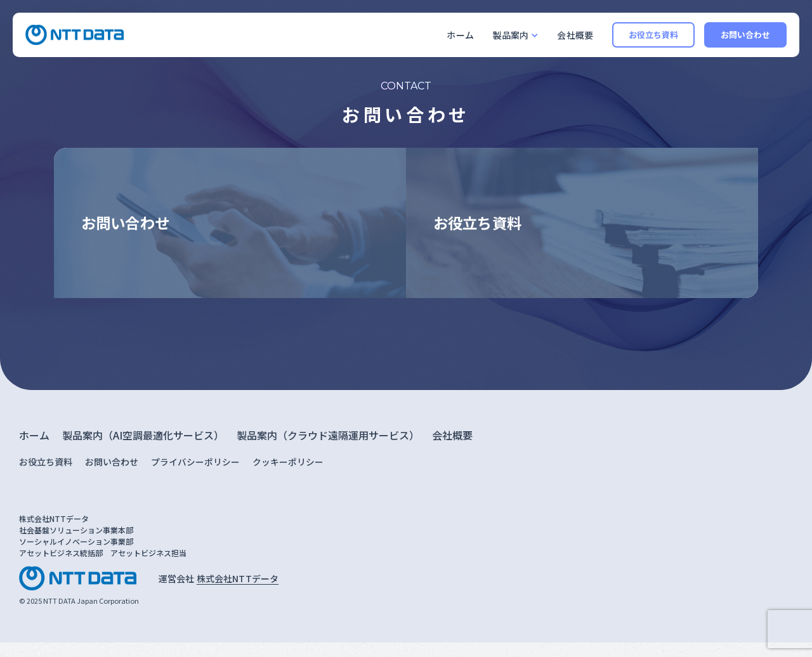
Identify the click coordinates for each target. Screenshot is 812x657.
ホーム (460, 35)
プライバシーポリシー (195, 476)
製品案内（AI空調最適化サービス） (143, 450)
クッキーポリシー (288, 476)
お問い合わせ (746, 35)
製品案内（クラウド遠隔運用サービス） (328, 450)
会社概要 (575, 35)
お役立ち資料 (654, 35)
